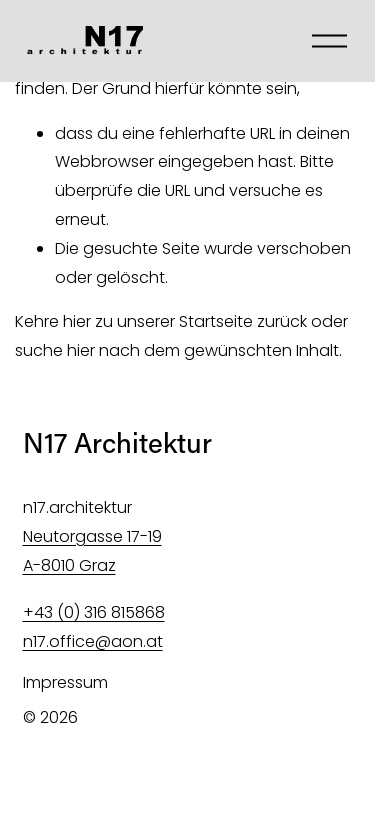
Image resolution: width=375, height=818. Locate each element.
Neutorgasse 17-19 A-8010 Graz (92, 551)
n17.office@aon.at (93, 641)
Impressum (65, 682)
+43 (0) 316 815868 (94, 612)
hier (77, 321)
